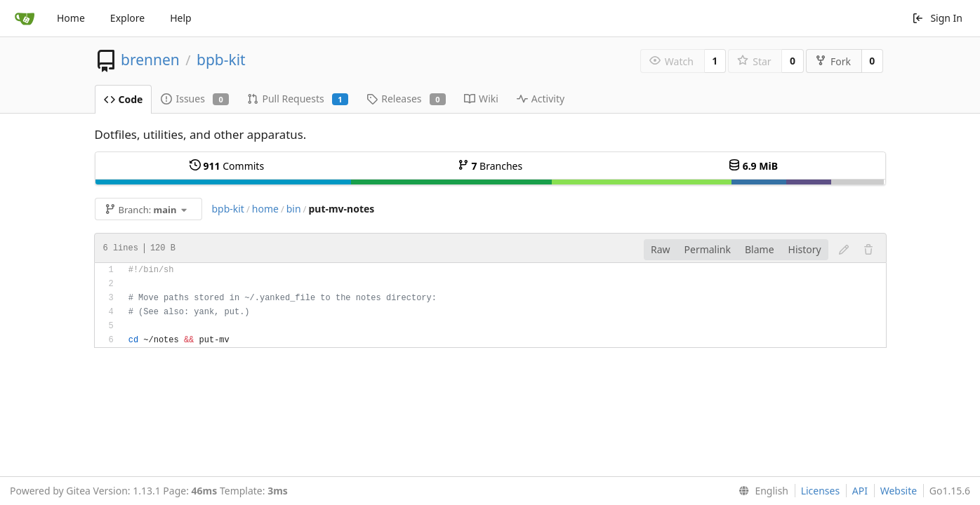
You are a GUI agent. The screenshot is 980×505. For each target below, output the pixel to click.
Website (899, 491)
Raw (661, 249)
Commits (227, 166)
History (805, 249)
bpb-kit (221, 60)
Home (71, 18)
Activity (541, 99)
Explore (127, 18)
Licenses (821, 491)
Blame (760, 249)
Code (124, 99)
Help (181, 18)
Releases (406, 99)
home (265, 209)
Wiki (481, 99)
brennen (150, 60)
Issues (195, 99)
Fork (833, 61)
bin (294, 209)
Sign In (937, 18)
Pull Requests (298, 99)
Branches (490, 166)
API (860, 491)
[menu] (761, 491)
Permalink (708, 249)
